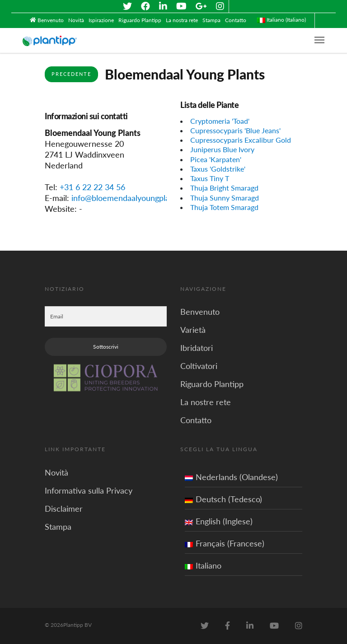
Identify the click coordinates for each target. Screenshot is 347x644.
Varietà (193, 330)
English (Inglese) (219, 521)
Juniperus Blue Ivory (222, 149)
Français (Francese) (225, 543)
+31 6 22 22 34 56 (92, 187)
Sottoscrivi (106, 347)
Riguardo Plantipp (140, 20)
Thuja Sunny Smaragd (225, 198)
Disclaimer (64, 509)
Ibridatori (197, 348)
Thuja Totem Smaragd (224, 207)
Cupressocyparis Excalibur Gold (241, 140)
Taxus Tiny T (210, 178)
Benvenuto (51, 20)
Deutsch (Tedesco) (223, 499)
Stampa (211, 20)
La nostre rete (206, 402)
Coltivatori (199, 366)
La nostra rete (182, 20)
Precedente (71, 74)
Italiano (203, 565)
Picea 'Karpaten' (216, 159)
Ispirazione (101, 20)
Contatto (236, 20)
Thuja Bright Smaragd (224, 188)
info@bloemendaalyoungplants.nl (130, 198)
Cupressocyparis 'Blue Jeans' (235, 130)
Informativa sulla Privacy (89, 490)
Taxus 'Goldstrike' (218, 169)
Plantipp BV (77, 625)
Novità (76, 20)
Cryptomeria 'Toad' (220, 121)
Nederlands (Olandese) (231, 477)
